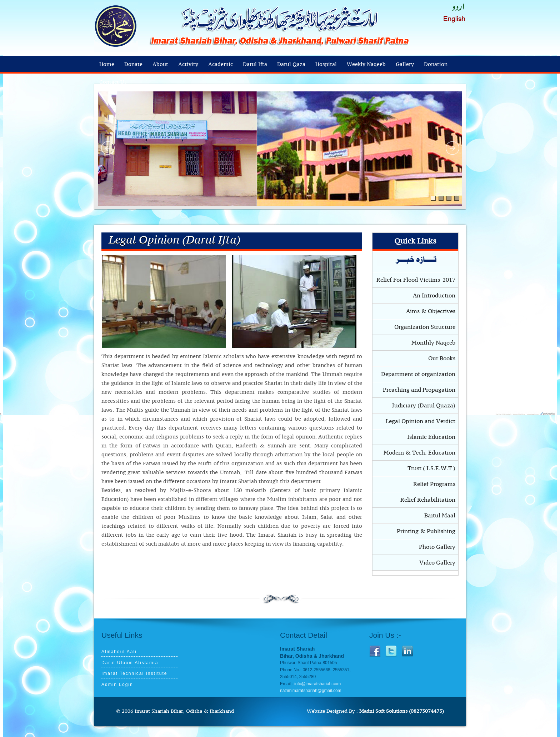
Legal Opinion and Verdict (421, 421)
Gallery (405, 64)
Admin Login (117, 685)
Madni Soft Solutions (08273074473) (402, 711)
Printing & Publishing (426, 531)
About (160, 64)
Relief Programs (434, 484)
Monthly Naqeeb (433, 343)
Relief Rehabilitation (428, 500)
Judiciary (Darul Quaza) (424, 406)
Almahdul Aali (119, 652)
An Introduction (434, 296)
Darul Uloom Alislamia (130, 663)
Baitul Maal (440, 516)
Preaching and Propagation (419, 390)
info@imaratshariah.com (317, 684)
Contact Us (113, 82)
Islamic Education (431, 437)
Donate (133, 64)
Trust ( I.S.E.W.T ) (431, 468)
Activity (188, 64)
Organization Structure (425, 327)
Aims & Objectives (431, 311)
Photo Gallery (437, 547)
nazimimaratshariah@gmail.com (311, 691)
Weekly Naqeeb (366, 64)
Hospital (326, 64)
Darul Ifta (255, 64)
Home (107, 64)
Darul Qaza (291, 64)
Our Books (442, 359)
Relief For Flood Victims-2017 (416, 280)
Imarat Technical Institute (134, 673)
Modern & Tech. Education (419, 453)
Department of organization (418, 374)
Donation (436, 64)
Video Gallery (437, 563)
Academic (221, 64)
